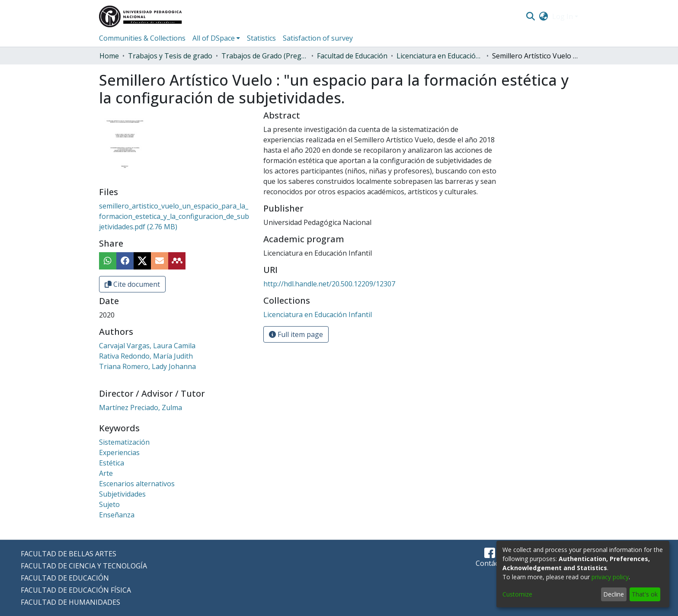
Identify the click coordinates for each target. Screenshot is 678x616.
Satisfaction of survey (318, 38)
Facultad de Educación (352, 56)
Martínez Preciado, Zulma (141, 407)
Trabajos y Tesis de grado (170, 56)
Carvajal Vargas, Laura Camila (147, 346)
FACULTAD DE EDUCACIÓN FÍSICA (76, 590)
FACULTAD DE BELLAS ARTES (69, 554)
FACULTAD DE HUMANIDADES (70, 602)
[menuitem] (544, 16)
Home (109, 56)
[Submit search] (530, 16)
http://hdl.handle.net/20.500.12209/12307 (329, 284)
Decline (614, 594)
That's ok (645, 594)
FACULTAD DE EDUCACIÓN (65, 578)
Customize (517, 594)
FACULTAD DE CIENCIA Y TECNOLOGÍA (84, 566)
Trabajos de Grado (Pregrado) (265, 56)
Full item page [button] (296, 334)
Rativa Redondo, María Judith (146, 356)
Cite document (132, 284)
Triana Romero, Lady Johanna (147, 366)
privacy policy (610, 577)
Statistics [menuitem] (261, 38)
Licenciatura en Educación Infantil (440, 56)
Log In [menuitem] (563, 16)
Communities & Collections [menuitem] (142, 38)
